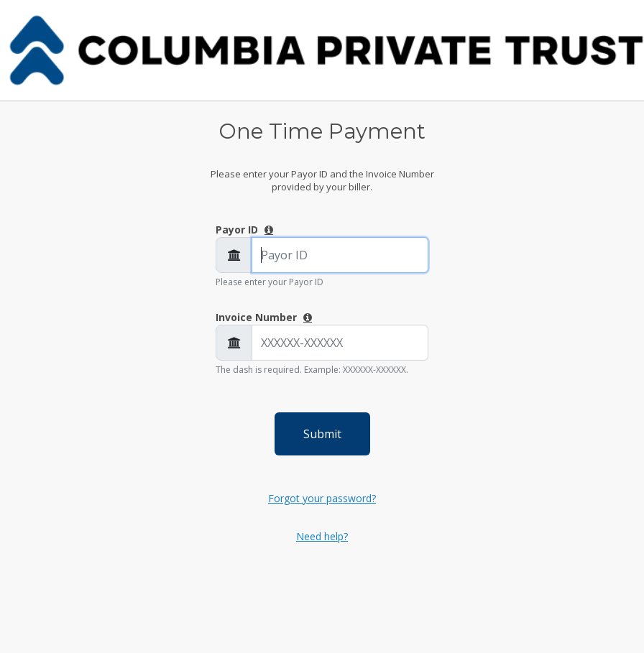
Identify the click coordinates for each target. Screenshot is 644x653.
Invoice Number (258, 317)
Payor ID (238, 230)
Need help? (322, 536)
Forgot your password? (322, 498)
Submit (322, 434)
